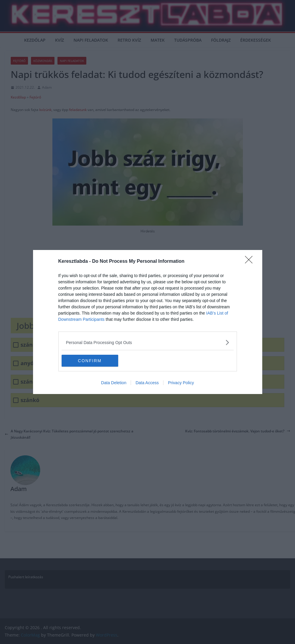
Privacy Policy (181, 383)
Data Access (147, 383)
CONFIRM (90, 360)
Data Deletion (114, 383)
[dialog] (148, 322)
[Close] (251, 262)
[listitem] (148, 342)
